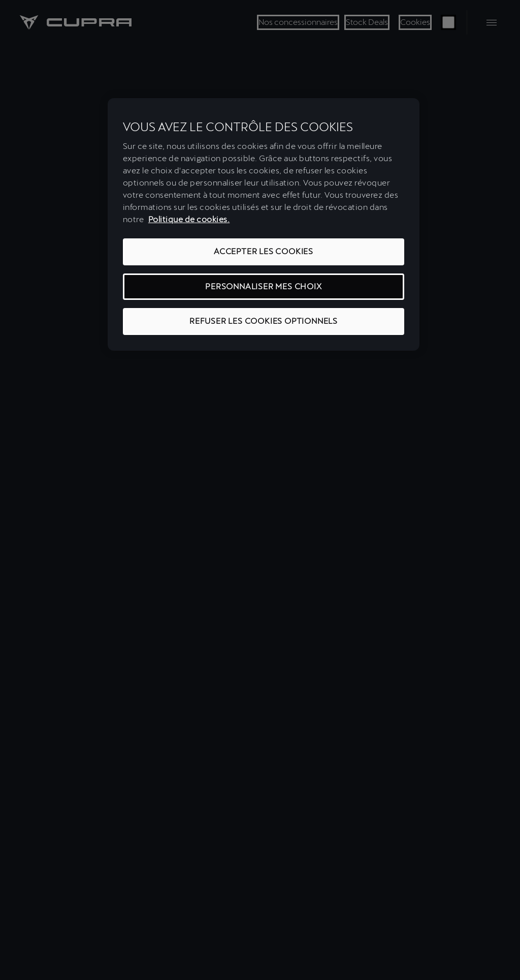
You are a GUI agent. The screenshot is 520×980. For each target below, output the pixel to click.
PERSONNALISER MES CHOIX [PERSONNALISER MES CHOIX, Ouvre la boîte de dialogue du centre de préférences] (263, 286)
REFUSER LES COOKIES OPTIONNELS (264, 321)
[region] (264, 224)
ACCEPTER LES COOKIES (264, 251)
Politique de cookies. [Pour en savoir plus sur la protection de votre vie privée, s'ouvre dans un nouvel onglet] (189, 219)
